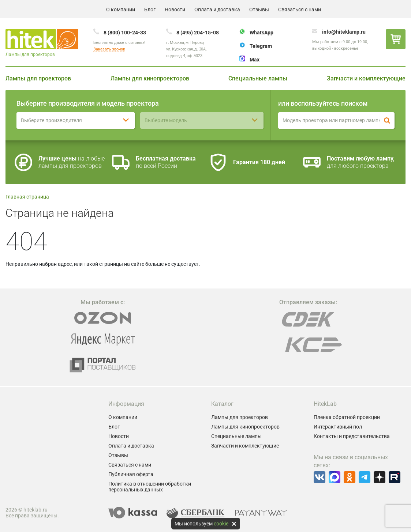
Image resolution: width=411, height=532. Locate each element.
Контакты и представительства (352, 436)
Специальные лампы (258, 78)
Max (255, 60)
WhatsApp (261, 33)
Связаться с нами (300, 10)
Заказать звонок (109, 49)
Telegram (261, 46)
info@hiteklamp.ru (344, 32)
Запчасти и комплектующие (366, 78)
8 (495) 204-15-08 (198, 33)
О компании (121, 10)
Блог (150, 10)
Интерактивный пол (338, 427)
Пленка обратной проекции (347, 417)
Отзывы (259, 10)
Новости (175, 10)
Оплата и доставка (217, 10)
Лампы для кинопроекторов (150, 78)
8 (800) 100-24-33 (125, 33)
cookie (221, 524)
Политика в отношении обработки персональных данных (150, 487)
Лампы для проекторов (38, 78)
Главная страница (27, 197)
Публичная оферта (131, 474)
